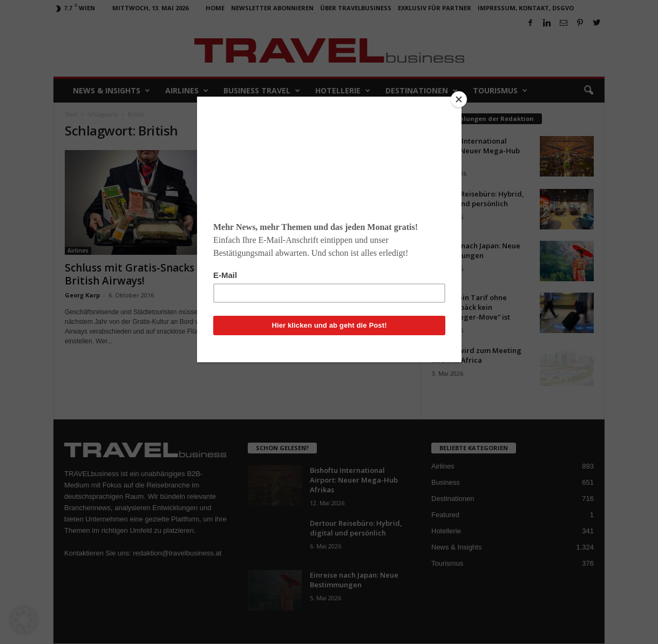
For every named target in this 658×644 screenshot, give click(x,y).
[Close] (459, 99)
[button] (24, 620)
